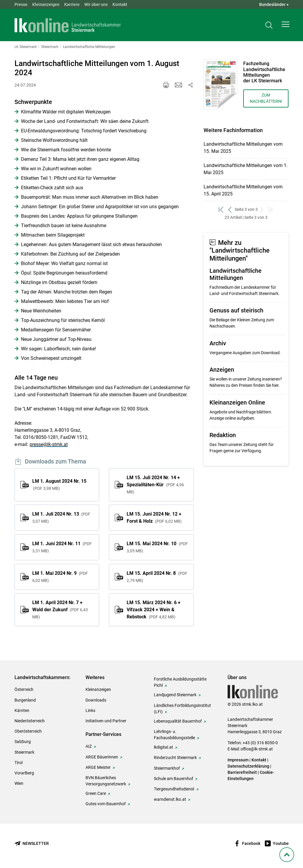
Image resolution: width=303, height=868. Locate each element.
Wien (19, 783)
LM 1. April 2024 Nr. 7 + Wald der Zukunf (60, 609)
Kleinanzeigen (46, 4)
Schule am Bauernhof (174, 779)
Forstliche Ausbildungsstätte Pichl (180, 682)
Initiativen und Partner (106, 721)
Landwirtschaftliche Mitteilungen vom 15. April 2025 (243, 190)
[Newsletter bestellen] (32, 844)
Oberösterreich (28, 731)
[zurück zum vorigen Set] (230, 210)
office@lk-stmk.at (257, 749)
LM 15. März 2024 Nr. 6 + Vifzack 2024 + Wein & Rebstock (154, 610)
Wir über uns (96, 4)
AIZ (89, 746)
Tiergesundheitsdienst (174, 789)
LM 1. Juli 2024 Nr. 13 (61, 517)
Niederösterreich (30, 721)
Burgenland (25, 700)
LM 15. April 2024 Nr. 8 (157, 577)
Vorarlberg (24, 773)
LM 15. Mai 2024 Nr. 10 (157, 547)
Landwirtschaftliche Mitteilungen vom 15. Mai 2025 (243, 148)
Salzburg (23, 742)
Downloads (96, 700)
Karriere (72, 4)
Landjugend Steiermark (175, 695)
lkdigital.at (163, 747)
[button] (286, 25)
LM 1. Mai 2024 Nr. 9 (60, 577)
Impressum (238, 760)
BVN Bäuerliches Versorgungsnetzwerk (106, 781)
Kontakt (120, 4)
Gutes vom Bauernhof (106, 804)
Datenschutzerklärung (248, 766)
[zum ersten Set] (222, 210)
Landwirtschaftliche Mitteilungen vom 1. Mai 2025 (246, 169)
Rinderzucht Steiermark (175, 758)
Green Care (96, 793)
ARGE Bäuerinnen (102, 757)
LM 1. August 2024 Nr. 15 (59, 484)
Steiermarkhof (167, 768)
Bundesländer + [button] (274, 4)
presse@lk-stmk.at (49, 444)
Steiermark (24, 752)
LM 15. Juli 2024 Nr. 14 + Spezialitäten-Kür (155, 484)
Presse (21, 4)
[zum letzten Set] (271, 210)
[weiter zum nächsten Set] (262, 210)
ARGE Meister (98, 767)
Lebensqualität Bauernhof (178, 721)
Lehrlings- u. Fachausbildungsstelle (174, 735)
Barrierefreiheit (242, 772)
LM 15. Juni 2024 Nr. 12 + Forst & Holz (154, 518)
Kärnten (22, 710)
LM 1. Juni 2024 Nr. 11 (62, 547)
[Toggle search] (269, 26)
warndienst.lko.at (170, 799)
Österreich (24, 689)
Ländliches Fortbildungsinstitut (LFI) (182, 709)
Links (90, 710)
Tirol (18, 763)
